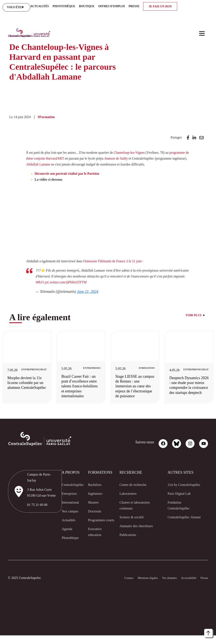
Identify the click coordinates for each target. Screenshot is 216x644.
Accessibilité (186, 587)
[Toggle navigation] (202, 9)
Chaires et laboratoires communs (137, 511)
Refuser (180, 632)
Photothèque (69, 544)
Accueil (14, 27)
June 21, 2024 (92, 290)
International (69, 508)
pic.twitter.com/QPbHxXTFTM (93, 281)
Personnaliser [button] (140, 632)
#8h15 (66, 281)
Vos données (165, 587)
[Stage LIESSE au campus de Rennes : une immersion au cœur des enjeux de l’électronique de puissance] (152, 369)
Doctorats (96, 517)
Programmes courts (99, 529)
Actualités (28, 27)
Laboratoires (130, 499)
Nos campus (68, 517)
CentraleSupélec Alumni (181, 532)
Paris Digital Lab (181, 505)
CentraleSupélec (71, 491)
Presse (203, 587)
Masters (95, 508)
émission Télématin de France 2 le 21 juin (127, 258)
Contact (119, 587)
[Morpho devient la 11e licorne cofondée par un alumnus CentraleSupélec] (35, 366)
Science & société (133, 523)
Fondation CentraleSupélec (181, 517)
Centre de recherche (135, 491)
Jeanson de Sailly (161, 149)
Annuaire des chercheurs (139, 532)
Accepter (199, 632)
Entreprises (68, 499)
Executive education (96, 544)
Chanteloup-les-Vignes (147, 143)
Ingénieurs (97, 499)
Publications (129, 541)
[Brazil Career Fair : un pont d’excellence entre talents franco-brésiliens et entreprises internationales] (94, 367)
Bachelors (96, 491)
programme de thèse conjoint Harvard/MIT (65, 149)
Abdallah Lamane (105, 155)
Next (213, 372)
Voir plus (194, 314)
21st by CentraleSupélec (181, 493)
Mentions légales (140, 587)
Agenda (64, 535)
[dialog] (170, 623)
